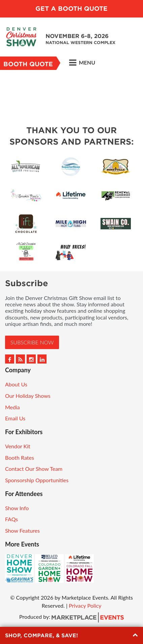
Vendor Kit (18, 446)
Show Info (17, 508)
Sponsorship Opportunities (37, 480)
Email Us (15, 418)
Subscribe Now (32, 342)
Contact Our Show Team (34, 469)
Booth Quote (28, 64)
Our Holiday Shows (28, 396)
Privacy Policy (85, 605)
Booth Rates (20, 458)
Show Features (22, 531)
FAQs (11, 519)
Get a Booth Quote (71, 9)
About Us (16, 384)
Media (12, 407)
